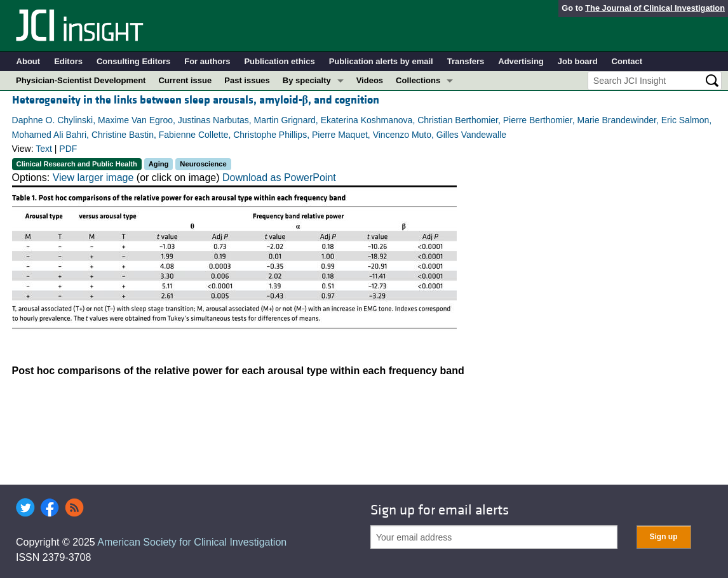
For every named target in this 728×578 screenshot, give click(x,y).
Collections (418, 80)
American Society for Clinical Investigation (192, 542)
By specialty (307, 80)
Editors (68, 61)
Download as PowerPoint (279, 178)
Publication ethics (279, 61)
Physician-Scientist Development (81, 80)
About (29, 61)
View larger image (93, 178)
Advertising (521, 61)
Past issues (247, 80)
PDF (68, 149)
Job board (578, 61)
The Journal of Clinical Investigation (655, 8)
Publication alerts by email (381, 61)
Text (44, 149)
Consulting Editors (133, 61)
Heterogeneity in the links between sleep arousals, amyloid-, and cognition (196, 100)
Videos (370, 80)
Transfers (466, 61)
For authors (207, 61)
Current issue (185, 80)
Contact (627, 61)
